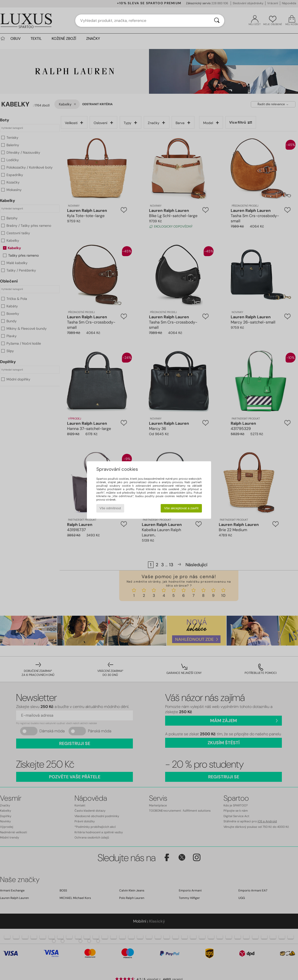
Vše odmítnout (110, 508)
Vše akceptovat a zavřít (181, 508)
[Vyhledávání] (217, 21)
